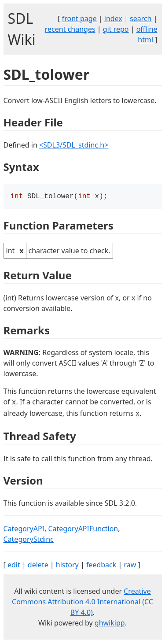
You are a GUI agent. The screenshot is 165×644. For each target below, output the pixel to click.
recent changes (70, 29)
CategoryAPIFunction (83, 529)
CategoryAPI (24, 529)
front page (79, 19)
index (113, 19)
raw (130, 566)
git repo (116, 29)
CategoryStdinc (29, 540)
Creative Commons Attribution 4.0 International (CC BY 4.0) (82, 603)
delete (38, 566)
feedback (101, 566)
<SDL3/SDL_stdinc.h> (74, 145)
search (141, 19)
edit (14, 566)
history (67, 566)
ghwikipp (110, 624)
